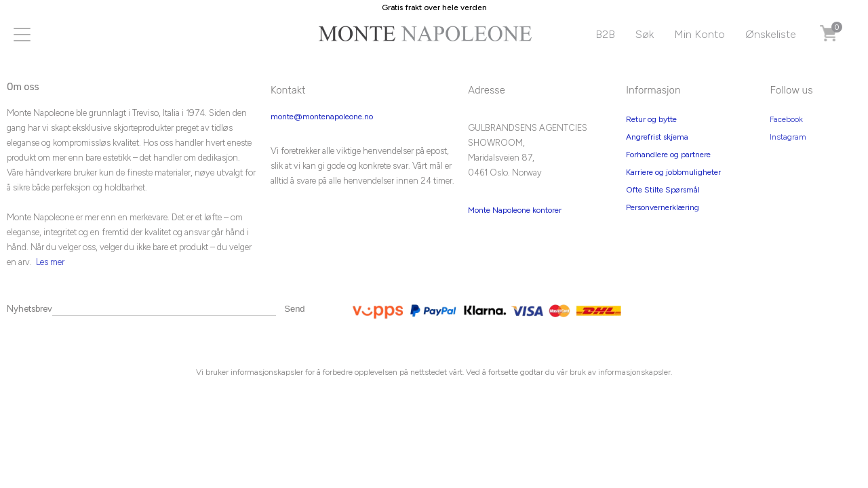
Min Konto (699, 34)
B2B (605, 34)
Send (294, 309)
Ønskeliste (771, 34)
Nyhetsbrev (29, 309)
